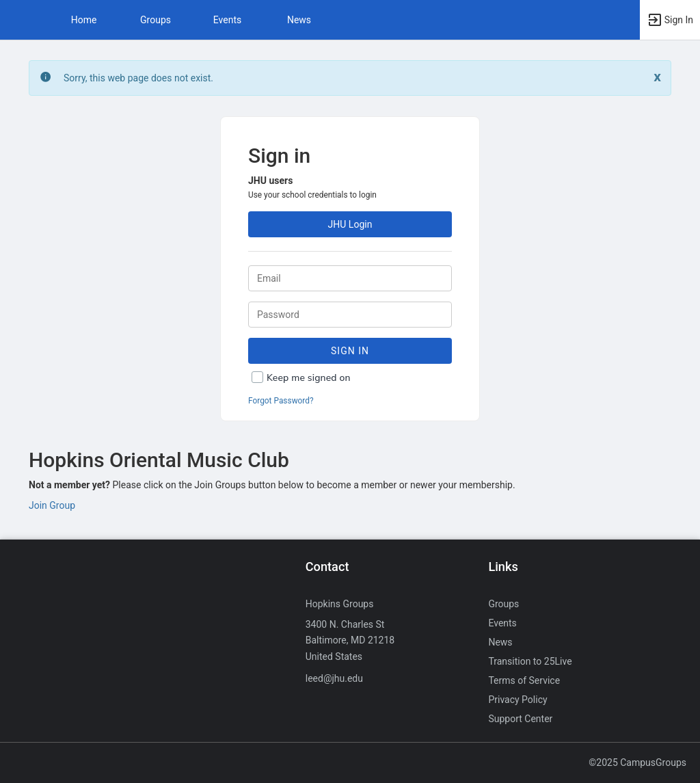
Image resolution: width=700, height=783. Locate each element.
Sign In (350, 351)
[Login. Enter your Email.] (350, 278)
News (299, 20)
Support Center (520, 719)
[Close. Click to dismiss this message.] (657, 77)
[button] (17, 20)
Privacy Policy (517, 700)
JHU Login (350, 224)
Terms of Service (524, 680)
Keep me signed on (309, 378)
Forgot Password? (281, 401)
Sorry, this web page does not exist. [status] (138, 78)
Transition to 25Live (530, 661)
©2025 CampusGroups (637, 762)
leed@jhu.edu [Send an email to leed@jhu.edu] (334, 678)
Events (227, 20)
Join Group (52, 505)
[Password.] (350, 315)
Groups (156, 20)
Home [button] (84, 20)
